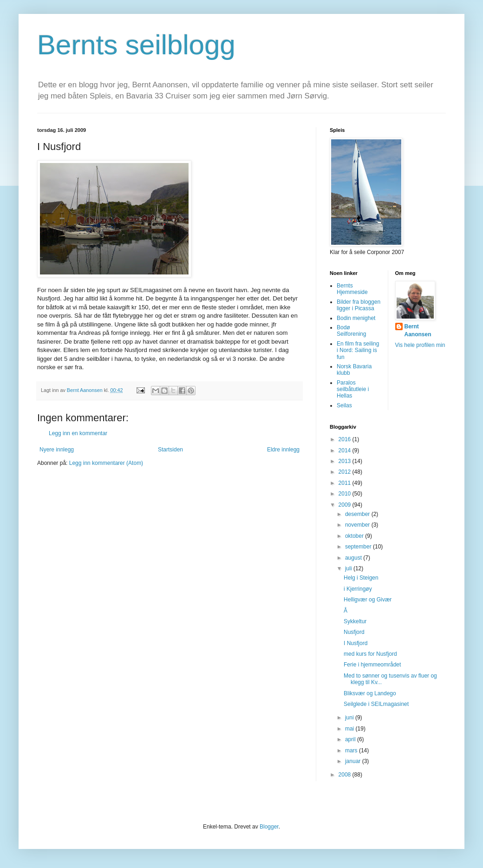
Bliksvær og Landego (370, 693)
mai (350, 729)
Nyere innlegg (57, 450)
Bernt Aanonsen (418, 330)
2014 (346, 450)
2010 (346, 494)
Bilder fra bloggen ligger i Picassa (359, 305)
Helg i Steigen (361, 578)
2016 (346, 439)
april (351, 739)
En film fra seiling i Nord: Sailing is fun (358, 350)
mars (352, 751)
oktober (355, 536)
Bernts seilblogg (136, 45)
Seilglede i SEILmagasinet (376, 704)
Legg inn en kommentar (78, 433)
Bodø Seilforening (351, 331)
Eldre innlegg (283, 450)
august (354, 558)
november (358, 525)
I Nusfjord (356, 643)
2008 (346, 775)
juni (350, 718)
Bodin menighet (356, 318)
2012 (346, 472)
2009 (346, 505)
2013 (346, 461)
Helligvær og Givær (368, 600)
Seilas (344, 405)
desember (358, 514)
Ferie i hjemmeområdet (372, 665)
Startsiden (170, 450)
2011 (346, 483)
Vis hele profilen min (420, 345)
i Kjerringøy (358, 589)
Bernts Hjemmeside (352, 289)
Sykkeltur (355, 621)
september (359, 547)
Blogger (269, 827)
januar (354, 761)
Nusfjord (354, 632)
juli (349, 568)
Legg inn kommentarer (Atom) (106, 463)
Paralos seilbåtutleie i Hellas (353, 389)
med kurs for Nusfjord (370, 654)
